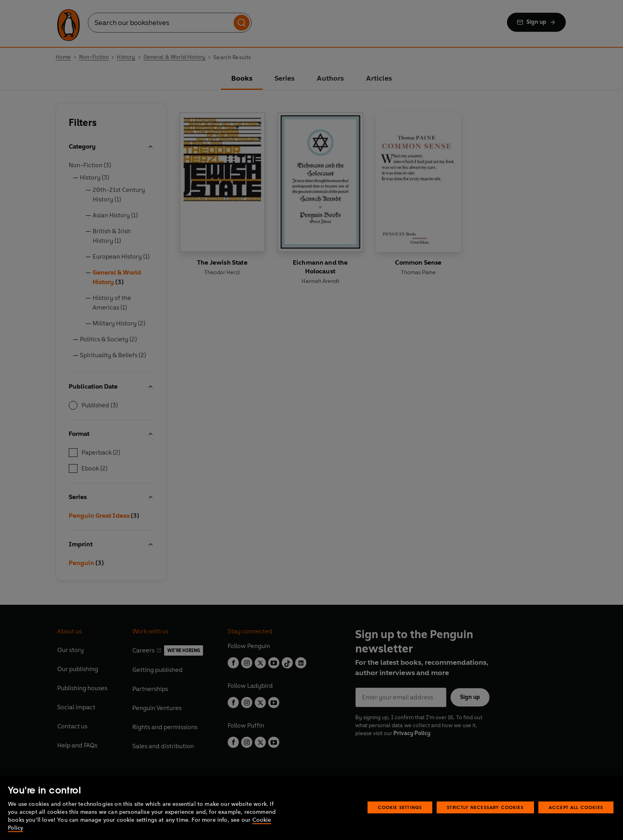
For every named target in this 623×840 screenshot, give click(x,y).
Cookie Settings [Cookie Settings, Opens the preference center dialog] (400, 807)
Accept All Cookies (576, 807)
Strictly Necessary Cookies (485, 807)
